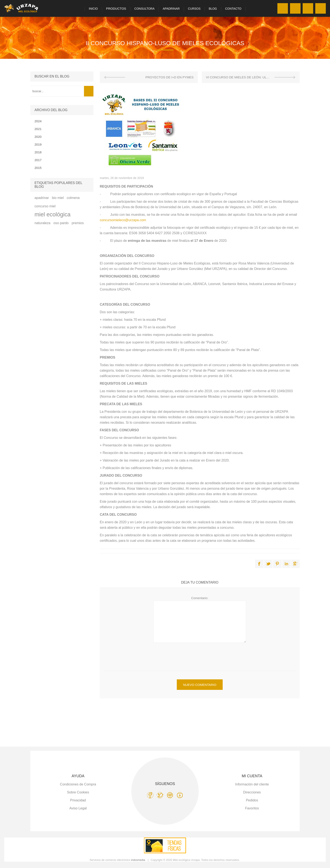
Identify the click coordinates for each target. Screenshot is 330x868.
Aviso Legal (78, 808)
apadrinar (42, 198)
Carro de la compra (321, 8)
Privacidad (78, 800)
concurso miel (45, 206)
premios (78, 223)
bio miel (58, 198)
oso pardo (61, 223)
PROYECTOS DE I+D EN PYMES (170, 77)
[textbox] (57, 91)
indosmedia (138, 860)
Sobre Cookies (78, 792)
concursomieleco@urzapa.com (123, 220)
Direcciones (252, 792)
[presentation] (200, 654)
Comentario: (200, 598)
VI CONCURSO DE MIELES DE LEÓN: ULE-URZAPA (244, 77)
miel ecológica (53, 214)
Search (89, 91)
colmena (73, 198)
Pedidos (252, 800)
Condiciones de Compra (78, 784)
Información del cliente (252, 784)
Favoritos (308, 8)
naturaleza (43, 223)
